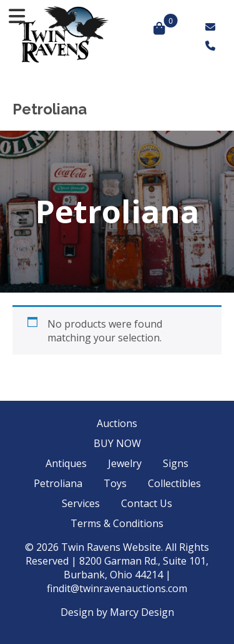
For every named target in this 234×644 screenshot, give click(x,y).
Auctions (117, 423)
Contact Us (147, 503)
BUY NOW (117, 443)
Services (81, 503)
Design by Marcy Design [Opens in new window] (117, 612)
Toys (115, 483)
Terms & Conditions (117, 523)
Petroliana (58, 483)
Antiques (66, 463)
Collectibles (174, 483)
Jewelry (125, 463)
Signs (176, 463)
